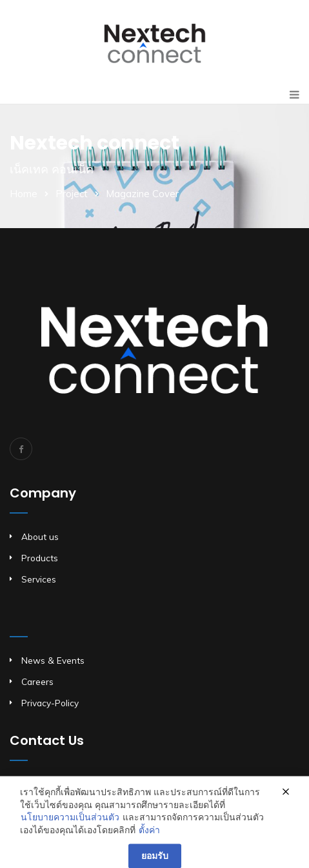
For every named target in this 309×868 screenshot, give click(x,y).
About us (40, 536)
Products (40, 558)
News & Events (53, 660)
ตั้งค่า (149, 840)
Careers (37, 681)
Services (39, 579)
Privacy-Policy (50, 703)
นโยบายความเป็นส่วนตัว (70, 827)
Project (72, 194)
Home (24, 194)
